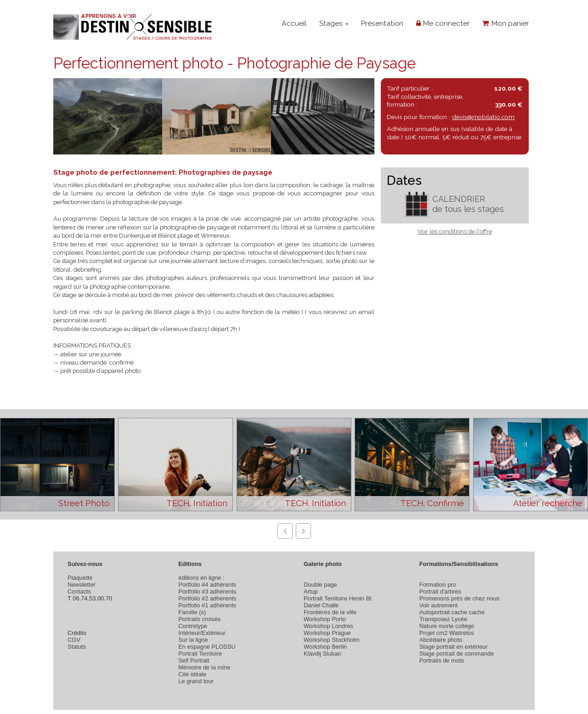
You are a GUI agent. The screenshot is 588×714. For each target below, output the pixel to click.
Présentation (382, 23)
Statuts (77, 647)
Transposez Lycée (443, 619)
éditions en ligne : (201, 578)
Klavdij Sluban (322, 654)
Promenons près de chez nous (460, 598)
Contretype (193, 626)
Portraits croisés (199, 619)
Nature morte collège (447, 626)
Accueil (294, 23)
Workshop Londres (328, 626)
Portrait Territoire (200, 654)
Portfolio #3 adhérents (207, 591)
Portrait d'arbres (440, 591)
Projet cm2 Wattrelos (447, 633)
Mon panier (506, 23)
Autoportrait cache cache (452, 612)
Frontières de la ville (330, 612)
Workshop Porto (325, 619)
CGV (74, 640)
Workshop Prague (327, 633)
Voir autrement (439, 605)
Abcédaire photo (441, 640)
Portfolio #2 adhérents (207, 598)
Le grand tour (196, 681)
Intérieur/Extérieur (202, 633)
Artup (311, 591)
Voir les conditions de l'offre (455, 231)
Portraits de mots (442, 660)
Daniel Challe (321, 605)
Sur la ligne (193, 640)
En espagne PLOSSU (207, 647)
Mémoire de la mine (204, 667)
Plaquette (80, 578)
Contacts (79, 591)
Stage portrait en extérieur (454, 647)
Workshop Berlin (325, 647)
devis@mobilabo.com (483, 117)
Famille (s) (192, 612)
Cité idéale (192, 674)
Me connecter (443, 23)
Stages (334, 23)
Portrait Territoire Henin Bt (338, 598)
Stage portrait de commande (457, 654)
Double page (320, 585)
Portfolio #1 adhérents (207, 605)
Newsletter (82, 585)
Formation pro (438, 585)
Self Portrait (194, 660)
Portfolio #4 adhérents (207, 585)
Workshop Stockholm (331, 640)
